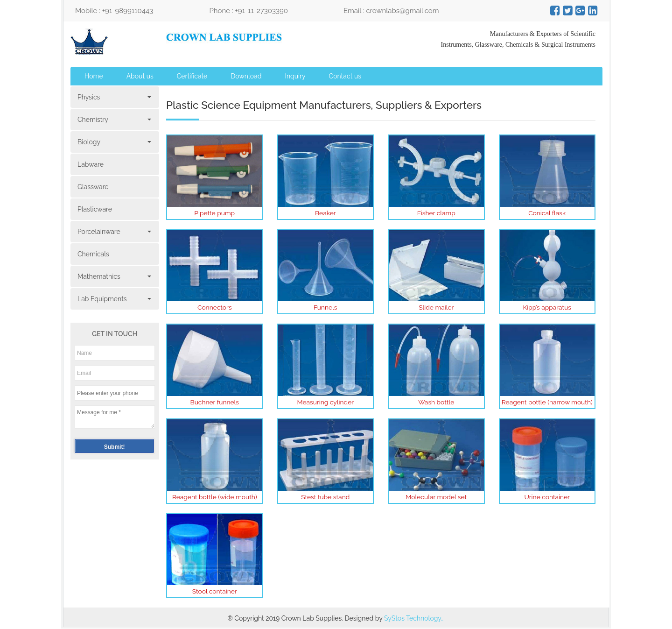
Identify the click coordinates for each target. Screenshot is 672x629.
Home (94, 76)
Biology (114, 142)
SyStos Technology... (414, 621)
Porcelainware (114, 232)
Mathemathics (114, 276)
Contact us (345, 76)
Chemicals (93, 254)
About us (140, 76)
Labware (91, 164)
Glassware (93, 187)
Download (246, 76)
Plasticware (95, 209)
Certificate (192, 76)
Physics (114, 97)
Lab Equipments (114, 299)
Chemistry (114, 120)
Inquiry (295, 76)
